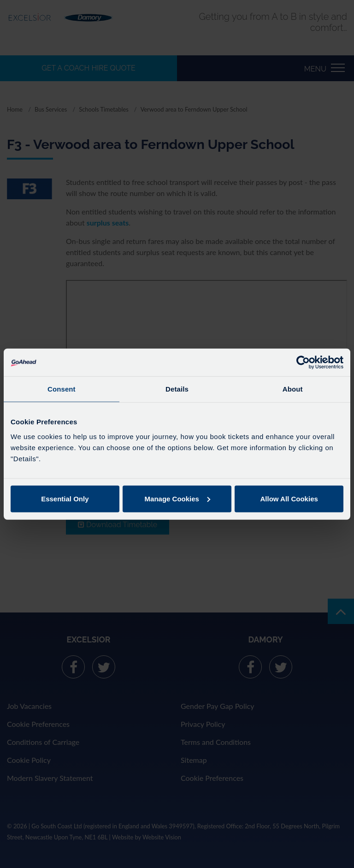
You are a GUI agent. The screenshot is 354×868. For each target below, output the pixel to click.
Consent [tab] (62, 389)
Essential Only (65, 498)
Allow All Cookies (289, 498)
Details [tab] (177, 389)
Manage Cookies (177, 498)
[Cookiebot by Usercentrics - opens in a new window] (303, 363)
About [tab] (293, 389)
